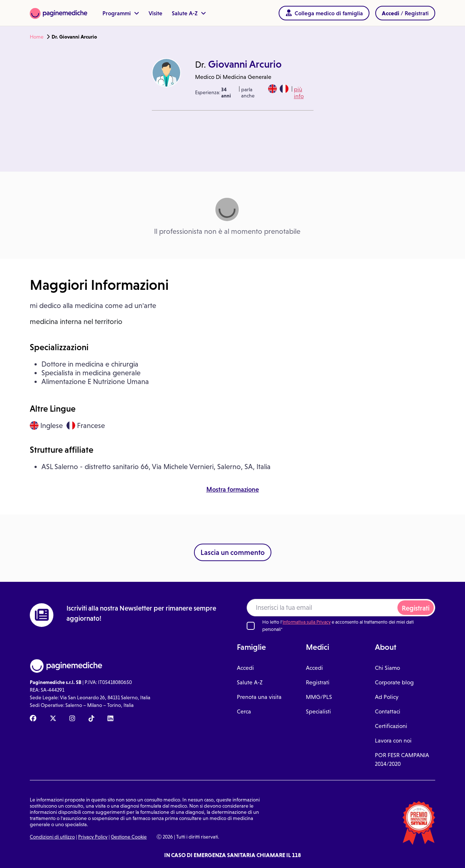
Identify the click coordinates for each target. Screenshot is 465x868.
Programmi (121, 13)
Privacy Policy (93, 837)
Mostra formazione (233, 489)
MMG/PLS (319, 697)
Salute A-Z (189, 13)
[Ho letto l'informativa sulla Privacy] (251, 626)
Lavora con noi (393, 741)
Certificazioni (391, 726)
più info (299, 93)
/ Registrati (405, 13)
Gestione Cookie (129, 837)
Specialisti (318, 711)
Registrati (416, 608)
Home (37, 37)
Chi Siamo (387, 668)
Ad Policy (387, 697)
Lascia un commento (233, 552)
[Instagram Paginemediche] (72, 719)
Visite (155, 13)
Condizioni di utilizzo (52, 837)
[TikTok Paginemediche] (92, 719)
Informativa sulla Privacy (307, 622)
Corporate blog (394, 682)
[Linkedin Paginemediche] (110, 719)
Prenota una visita (259, 697)
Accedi (245, 668)
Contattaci (388, 711)
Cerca (244, 711)
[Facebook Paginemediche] (33, 719)
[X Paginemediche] (53, 719)
